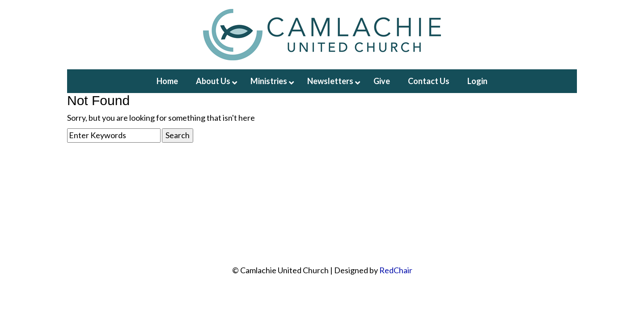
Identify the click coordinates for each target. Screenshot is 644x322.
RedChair (396, 270)
